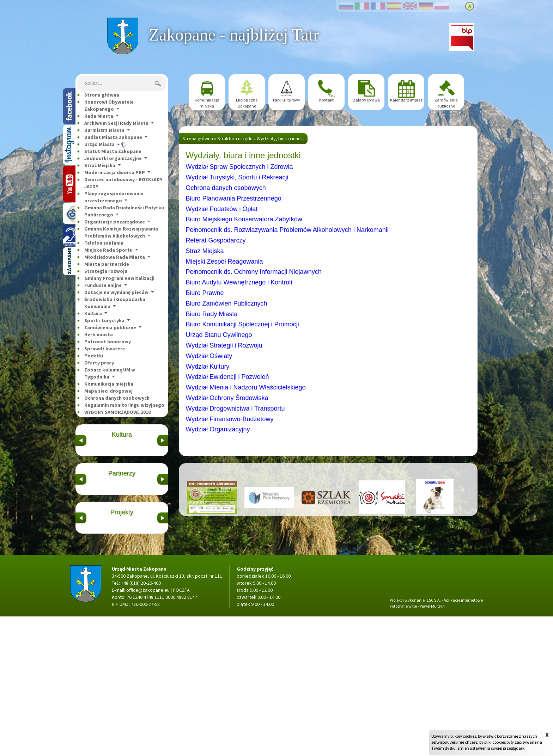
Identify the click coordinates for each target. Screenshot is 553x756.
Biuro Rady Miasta (212, 314)
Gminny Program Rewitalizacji (119, 278)
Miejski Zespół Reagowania (224, 262)
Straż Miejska (100, 165)
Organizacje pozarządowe (115, 222)
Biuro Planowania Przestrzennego (234, 198)
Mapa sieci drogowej (108, 391)
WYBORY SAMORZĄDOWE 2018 (117, 412)
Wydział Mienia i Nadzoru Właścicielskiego (246, 387)
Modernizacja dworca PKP (115, 172)
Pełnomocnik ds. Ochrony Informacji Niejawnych (254, 272)
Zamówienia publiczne (110, 327)
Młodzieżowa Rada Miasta (115, 257)
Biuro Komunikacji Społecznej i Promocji (242, 324)
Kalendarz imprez (406, 100)
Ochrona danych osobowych (117, 398)
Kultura (93, 313)
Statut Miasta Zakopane (113, 151)
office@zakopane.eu (148, 730)
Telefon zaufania (104, 243)
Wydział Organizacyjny (218, 429)
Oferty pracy (99, 363)
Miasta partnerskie (107, 264)
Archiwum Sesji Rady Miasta (116, 123)
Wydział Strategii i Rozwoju (224, 345)
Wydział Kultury (208, 367)
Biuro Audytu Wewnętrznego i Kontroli (239, 282)
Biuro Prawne (205, 293)
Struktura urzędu (235, 139)
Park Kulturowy (287, 100)
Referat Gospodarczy (216, 240)
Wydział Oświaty (209, 356)
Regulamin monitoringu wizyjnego (124, 405)
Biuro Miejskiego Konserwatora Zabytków (244, 219)
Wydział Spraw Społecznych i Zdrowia (239, 167)
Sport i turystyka (104, 320)
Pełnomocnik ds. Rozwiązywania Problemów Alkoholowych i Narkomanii (287, 230)
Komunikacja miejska (109, 384)
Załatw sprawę (366, 100)
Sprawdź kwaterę (105, 349)
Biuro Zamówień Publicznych (227, 303)
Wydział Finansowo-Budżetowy (230, 419)
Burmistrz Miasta (104, 130)
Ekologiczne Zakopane (247, 103)
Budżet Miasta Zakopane (113, 137)
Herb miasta (99, 334)
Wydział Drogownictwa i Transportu (235, 408)
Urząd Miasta (99, 144)
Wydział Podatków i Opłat (222, 209)
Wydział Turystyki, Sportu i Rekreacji (237, 177)
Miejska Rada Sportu (108, 250)
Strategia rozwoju (106, 271)
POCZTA (181, 730)
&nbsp (81, 463)
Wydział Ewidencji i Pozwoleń (227, 377)
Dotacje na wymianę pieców (116, 292)
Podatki (94, 356)
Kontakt (326, 100)
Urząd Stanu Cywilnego (219, 335)
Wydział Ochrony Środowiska (227, 398)
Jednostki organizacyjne (113, 158)
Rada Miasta (99, 116)
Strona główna (123, 21)
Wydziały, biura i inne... (280, 139)
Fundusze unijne (103, 285)
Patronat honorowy (108, 342)
